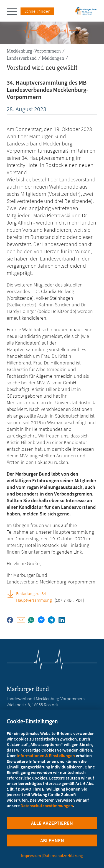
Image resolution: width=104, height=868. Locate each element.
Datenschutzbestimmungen (47, 806)
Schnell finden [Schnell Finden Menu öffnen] (37, 11)
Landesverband (22, 58)
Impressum (31, 855)
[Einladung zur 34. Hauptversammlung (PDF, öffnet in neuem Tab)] (12, 594)
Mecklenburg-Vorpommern (34, 51)
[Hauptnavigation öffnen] (14, 11)
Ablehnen (52, 840)
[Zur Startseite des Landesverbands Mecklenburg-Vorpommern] (86, 13)
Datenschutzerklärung (63, 855)
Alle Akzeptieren (52, 823)
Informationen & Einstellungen (46, 755)
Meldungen (53, 58)
